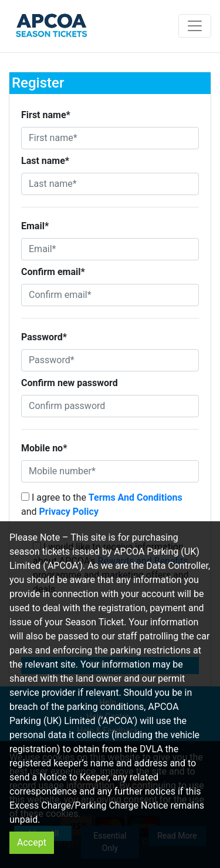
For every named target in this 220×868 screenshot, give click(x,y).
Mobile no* (44, 448)
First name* (46, 115)
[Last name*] (110, 184)
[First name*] (110, 138)
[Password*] (110, 360)
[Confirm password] (110, 406)
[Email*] (110, 249)
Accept (32, 842)
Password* (44, 337)
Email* (35, 226)
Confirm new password (70, 383)
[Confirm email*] (110, 295)
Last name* (45, 161)
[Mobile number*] (110, 471)
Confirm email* (53, 272)
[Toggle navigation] (195, 26)
